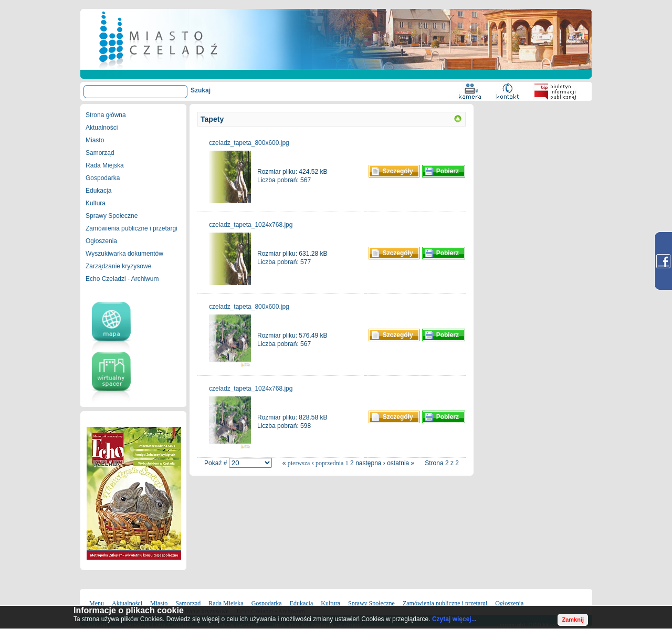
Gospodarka (103, 178)
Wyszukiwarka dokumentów (124, 254)
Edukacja (98, 191)
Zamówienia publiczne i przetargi (132, 228)
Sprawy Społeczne (112, 216)
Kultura (96, 203)
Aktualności (102, 128)
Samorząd (100, 153)
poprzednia (329, 463)
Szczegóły (398, 171)
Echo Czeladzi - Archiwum (122, 279)
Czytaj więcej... (454, 619)
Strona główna (106, 115)
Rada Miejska (105, 165)
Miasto (95, 140)
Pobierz (448, 171)
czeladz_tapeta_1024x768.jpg (251, 225)
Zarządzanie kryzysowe (118, 266)
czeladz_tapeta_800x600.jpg (249, 143)
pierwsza (299, 463)
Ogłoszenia (101, 241)
